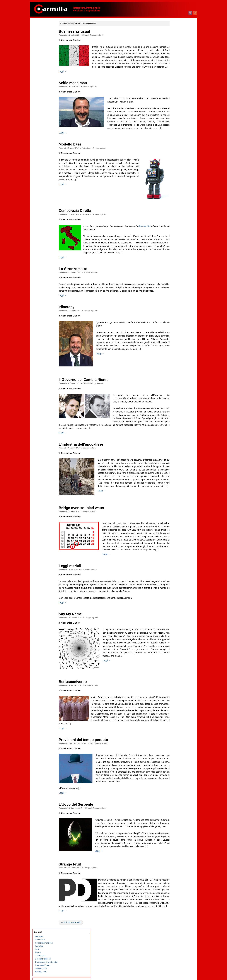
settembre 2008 (175, 732)
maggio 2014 (174, 515)
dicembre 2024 (175, 110)
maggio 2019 (174, 324)
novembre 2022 (175, 190)
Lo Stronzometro (79, 282)
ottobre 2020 (174, 270)
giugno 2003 (174, 933)
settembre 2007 (175, 770)
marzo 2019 (173, 330)
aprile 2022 (173, 212)
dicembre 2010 (175, 646)
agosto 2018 (174, 353)
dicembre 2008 (175, 723)
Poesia (38, 45)
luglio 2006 (173, 815)
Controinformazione (44, 36)
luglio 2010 (173, 662)
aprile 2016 (173, 442)
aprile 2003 (173, 939)
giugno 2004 (174, 895)
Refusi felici (40, 232)
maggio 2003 (174, 936)
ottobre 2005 (174, 844)
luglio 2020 (173, 279)
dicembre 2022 (175, 187)
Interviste (39, 39)
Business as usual (80, 31)
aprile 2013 (173, 557)
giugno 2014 (174, 512)
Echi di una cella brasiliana (47, 85)
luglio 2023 (173, 164)
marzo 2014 (173, 522)
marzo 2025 (173, 101)
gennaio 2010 (174, 681)
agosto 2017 (174, 391)
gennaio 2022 (174, 222)
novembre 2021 (175, 228)
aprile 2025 (173, 97)
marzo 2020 (173, 292)
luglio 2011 (173, 624)
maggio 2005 (174, 860)
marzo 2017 (173, 407)
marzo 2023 (173, 177)
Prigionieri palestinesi (45, 168)
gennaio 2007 (174, 796)
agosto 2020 (174, 276)
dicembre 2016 (175, 416)
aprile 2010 (173, 671)
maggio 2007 (174, 783)
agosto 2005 (174, 850)
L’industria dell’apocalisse (87, 464)
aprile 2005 (173, 863)
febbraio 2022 (174, 219)
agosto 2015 (174, 467)
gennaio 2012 (174, 605)
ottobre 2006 (174, 805)
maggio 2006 (174, 821)
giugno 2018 (174, 359)
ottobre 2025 (174, 78)
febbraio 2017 (174, 410)
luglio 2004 (173, 892)
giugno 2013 (174, 550)
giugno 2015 (174, 474)
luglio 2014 (173, 509)
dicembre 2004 (175, 876)
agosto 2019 (174, 314)
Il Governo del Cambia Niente (90, 396)
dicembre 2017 (175, 378)
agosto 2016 (174, 429)
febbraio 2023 (174, 180)
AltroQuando (41, 65)
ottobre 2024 (174, 117)
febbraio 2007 (174, 793)
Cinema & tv (41, 49)
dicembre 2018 (175, 340)
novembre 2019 (175, 305)
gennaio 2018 (174, 375)
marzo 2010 (173, 675)
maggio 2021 (174, 247)
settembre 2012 (175, 579)
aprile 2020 (173, 289)
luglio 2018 (173, 356)
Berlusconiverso (79, 712)
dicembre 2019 (175, 302)
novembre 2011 (175, 611)
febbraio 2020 (174, 295)
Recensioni (40, 33)
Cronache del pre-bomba (46, 55)
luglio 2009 (173, 700)
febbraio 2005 (174, 869)
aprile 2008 (173, 748)
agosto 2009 (174, 697)
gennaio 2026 (174, 69)
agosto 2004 (174, 888)
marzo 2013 (173, 560)
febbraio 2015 (174, 487)
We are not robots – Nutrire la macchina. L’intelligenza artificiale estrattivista (47, 114)
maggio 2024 (174, 133)
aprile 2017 (173, 404)
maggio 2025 (174, 94)
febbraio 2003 (174, 946)
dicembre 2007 (175, 761)
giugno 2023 (174, 168)
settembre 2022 (175, 196)
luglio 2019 (173, 317)
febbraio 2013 (174, 563)
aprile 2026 (173, 59)
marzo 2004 (173, 904)
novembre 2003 (175, 917)
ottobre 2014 (174, 499)
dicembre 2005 (175, 837)
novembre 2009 (175, 687)
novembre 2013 (175, 534)
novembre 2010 (175, 649)
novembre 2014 (175, 496)
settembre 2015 (175, 464)
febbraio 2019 (174, 333)
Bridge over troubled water (88, 529)
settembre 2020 (175, 273)
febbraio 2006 (174, 831)
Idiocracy (73, 323)
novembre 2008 (175, 726)
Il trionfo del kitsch (43, 276)
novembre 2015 (175, 458)
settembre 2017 (175, 388)
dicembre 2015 (175, 455)
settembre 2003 (175, 923)
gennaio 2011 (174, 643)
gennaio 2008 (174, 758)
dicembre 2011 (175, 608)
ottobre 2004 (174, 882)
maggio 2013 (174, 553)
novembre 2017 (175, 381)
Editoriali (92, 35)
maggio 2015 (174, 477)
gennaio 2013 (174, 566)
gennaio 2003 (174, 949)
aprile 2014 (173, 518)
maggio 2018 (174, 362)
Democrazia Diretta (81, 221)
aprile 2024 (173, 136)
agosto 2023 (174, 161)
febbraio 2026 (174, 66)
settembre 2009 (175, 694)
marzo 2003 (173, 943)
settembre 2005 (175, 847)
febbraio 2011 (174, 640)
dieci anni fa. (150, 236)
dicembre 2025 (175, 72)
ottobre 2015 (174, 461)
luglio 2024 (173, 126)
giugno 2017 (174, 397)
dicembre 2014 (175, 493)
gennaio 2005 (174, 872)
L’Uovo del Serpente (82, 842)
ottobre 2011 (174, 614)
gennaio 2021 (174, 260)
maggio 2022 (174, 209)
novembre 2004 (175, 879)
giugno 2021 (174, 244)
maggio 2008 (174, 745)
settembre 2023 (175, 158)
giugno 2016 (174, 435)
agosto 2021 (174, 238)
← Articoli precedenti (77, 971)
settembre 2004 (175, 885)
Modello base (76, 154)
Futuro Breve (93, 158)
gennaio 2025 (174, 107)
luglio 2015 (173, 471)
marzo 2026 (173, 62)
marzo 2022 (173, 215)
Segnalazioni (41, 61)
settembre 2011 (175, 617)
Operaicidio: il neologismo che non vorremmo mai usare (47, 238)
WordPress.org (175, 972)
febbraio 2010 (174, 678)
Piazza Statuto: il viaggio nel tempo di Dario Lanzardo (46, 216)
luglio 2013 (173, 547)
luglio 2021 (173, 241)
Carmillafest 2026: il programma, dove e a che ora (47, 247)
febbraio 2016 (174, 448)
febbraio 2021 (174, 257)
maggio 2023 (174, 171)
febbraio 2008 (174, 754)
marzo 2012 (173, 598)
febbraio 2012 (174, 601)
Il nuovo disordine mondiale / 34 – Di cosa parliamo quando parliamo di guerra (47, 190)
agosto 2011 (174, 620)
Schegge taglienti (102, 35)
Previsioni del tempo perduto (90, 774)
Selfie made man (79, 89)
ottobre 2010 (174, 652)
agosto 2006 (174, 812)
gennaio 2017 (174, 413)
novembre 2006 (175, 802)
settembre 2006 (175, 809)
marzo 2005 (173, 866)
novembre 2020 (175, 266)
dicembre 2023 (175, 148)
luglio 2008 (173, 738)
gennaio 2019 (174, 337)
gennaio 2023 (174, 184)
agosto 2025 (174, 85)
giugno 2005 (174, 856)
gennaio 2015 (174, 490)
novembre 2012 (175, 573)
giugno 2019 (174, 321)
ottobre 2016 (174, 423)
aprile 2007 (173, 786)
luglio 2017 (173, 394)
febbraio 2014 (174, 525)
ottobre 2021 (174, 231)
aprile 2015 (173, 480)
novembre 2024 (175, 113)
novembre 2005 (175, 841)
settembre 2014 (175, 502)
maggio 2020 (174, 286)
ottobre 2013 (174, 538)
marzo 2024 (173, 139)
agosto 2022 (174, 199)
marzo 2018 (173, 369)
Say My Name (76, 645)
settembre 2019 (175, 311)
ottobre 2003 (174, 920)
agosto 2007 (174, 774)
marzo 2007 (173, 789)
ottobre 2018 (174, 346)
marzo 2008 (173, 751)
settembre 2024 (175, 120)
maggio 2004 (174, 898)
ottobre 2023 (174, 155)
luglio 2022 (173, 203)
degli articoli (176, 966)
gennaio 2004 (174, 911)
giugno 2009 (174, 703)
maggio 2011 (174, 630)
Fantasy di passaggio (45, 161)
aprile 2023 (173, 174)
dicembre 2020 (175, 263)
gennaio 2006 (174, 834)
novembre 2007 (175, 764)
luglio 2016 (173, 432)
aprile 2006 (173, 825)
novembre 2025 (175, 75)
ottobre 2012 (174, 576)
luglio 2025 (173, 88)
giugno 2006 (174, 818)
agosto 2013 (174, 544)
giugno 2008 (174, 742)
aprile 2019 (173, 327)
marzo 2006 (173, 828)
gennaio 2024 (174, 145)
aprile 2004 (173, 901)
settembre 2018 (175, 349)
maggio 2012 (174, 592)
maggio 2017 (174, 400)
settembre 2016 (175, 426)
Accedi (171, 963)
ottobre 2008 (174, 729)
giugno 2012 (174, 589)
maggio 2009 (174, 707)
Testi (37, 42)
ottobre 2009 (174, 691)
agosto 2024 (174, 123)
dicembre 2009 (175, 684)
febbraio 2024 (174, 142)
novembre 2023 (175, 152)
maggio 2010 (174, 668)
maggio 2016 (174, 439)
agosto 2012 (174, 582)
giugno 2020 (174, 282)
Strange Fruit (76, 906)
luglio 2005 (173, 853)
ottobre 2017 (174, 384)
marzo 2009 (173, 713)
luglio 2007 (173, 777)
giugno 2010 (174, 665)
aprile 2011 (173, 633)
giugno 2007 (174, 780)
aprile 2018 (173, 365)
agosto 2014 (174, 506)
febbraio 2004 (174, 907)
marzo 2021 (173, 254)
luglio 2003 (173, 930)
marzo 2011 (173, 636)
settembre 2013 (175, 541)
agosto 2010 (174, 659)
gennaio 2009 (174, 719)
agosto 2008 (174, 735)
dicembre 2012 (175, 569)
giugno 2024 (174, 129)
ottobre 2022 (174, 193)
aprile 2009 (173, 710)
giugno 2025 (174, 91)
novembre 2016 (175, 420)
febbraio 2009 (174, 716)
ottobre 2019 (174, 308)
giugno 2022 (174, 206)
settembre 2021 (175, 235)
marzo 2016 (173, 445)
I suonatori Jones (43, 58)
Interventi (39, 30)
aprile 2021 (173, 251)
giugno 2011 (174, 627)
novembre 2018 (175, 343)
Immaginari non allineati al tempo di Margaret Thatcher (47, 225)
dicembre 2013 (175, 531)
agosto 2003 (174, 927)
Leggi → (69, 78)
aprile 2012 (173, 595)
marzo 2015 (173, 483)
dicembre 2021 (175, 225)
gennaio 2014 (174, 528)
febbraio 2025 (174, 104)
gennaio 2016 (174, 451)
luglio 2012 (173, 585)
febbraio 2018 (174, 372)
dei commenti (176, 969)
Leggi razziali (76, 593)
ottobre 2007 (174, 767)
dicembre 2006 (175, 799)
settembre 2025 (175, 81)
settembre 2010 (175, 656)
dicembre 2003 (175, 914)
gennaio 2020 (174, 298)
